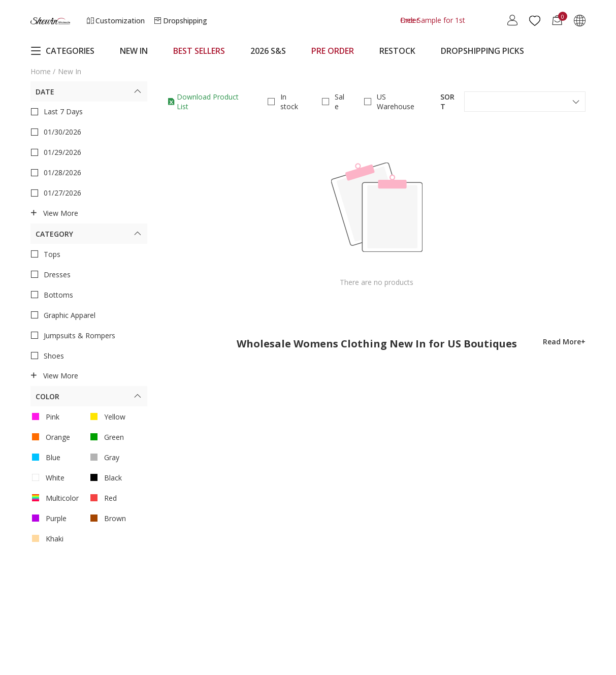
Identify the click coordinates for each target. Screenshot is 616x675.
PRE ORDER (333, 51)
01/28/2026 (56, 173)
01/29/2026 (56, 152)
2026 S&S (268, 51)
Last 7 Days (57, 112)
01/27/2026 (56, 193)
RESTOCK (397, 51)
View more (54, 213)
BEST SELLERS (199, 51)
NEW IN (134, 51)
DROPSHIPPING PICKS (482, 51)
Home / (43, 71)
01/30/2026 (56, 132)
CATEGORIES (62, 51)
